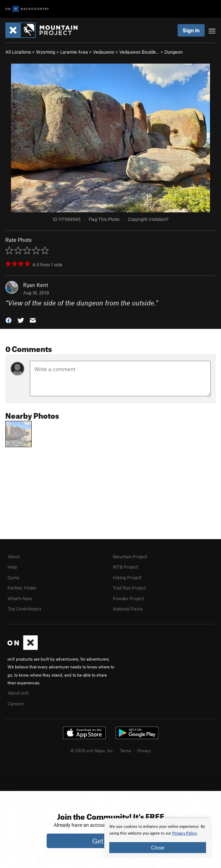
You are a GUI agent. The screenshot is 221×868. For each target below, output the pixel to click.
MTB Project (125, 567)
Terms (126, 750)
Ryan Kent (36, 285)
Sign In (191, 30)
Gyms (13, 577)
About (14, 557)
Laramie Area (74, 52)
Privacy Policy (185, 833)
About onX (18, 693)
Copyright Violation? (148, 219)
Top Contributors (24, 609)
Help (12, 567)
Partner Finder (22, 588)
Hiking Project (127, 577)
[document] (158, 838)
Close (158, 847)
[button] (9, 320)
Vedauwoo (104, 52)
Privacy (144, 750)
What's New (20, 598)
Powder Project (128, 598)
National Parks (128, 609)
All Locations (18, 52)
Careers (16, 704)
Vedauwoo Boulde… (139, 52)
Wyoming (46, 52)
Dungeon (173, 52)
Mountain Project (130, 557)
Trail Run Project (129, 588)
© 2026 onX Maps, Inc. (92, 750)
